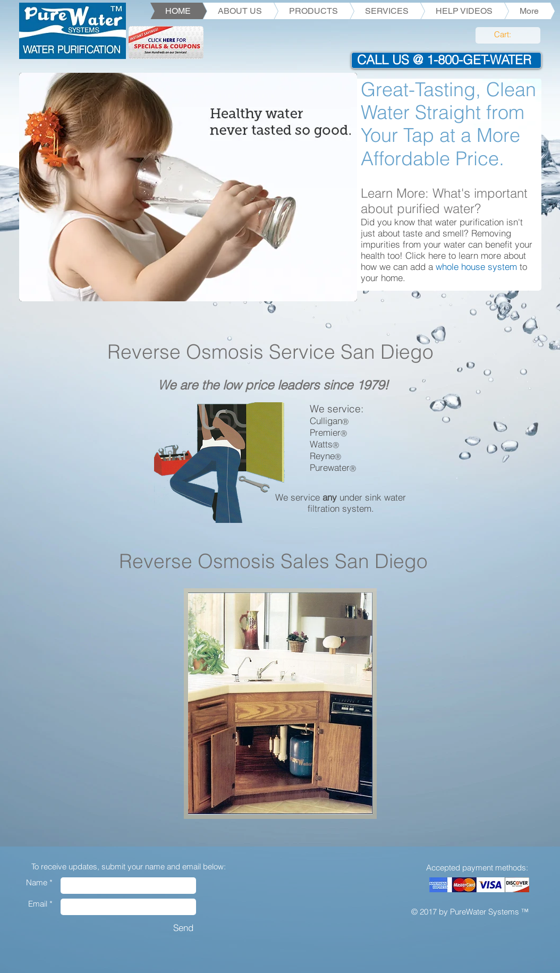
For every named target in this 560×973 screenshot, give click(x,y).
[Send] (183, 928)
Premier (325, 432)
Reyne (322, 456)
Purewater (330, 467)
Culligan (326, 421)
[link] (508, 35)
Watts (321, 444)
